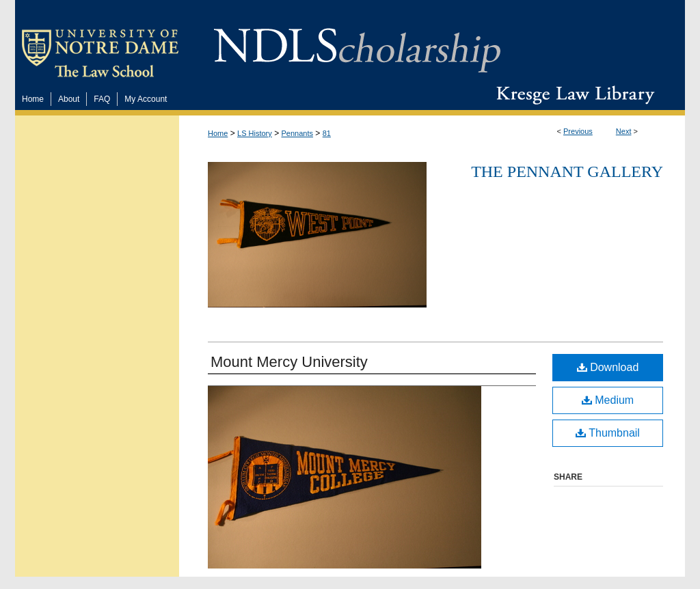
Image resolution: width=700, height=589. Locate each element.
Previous (578, 131)
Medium (608, 400)
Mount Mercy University (289, 362)
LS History (255, 133)
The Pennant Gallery (567, 172)
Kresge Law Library (573, 95)
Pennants (297, 133)
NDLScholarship (357, 43)
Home (218, 133)
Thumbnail (608, 433)
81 (327, 133)
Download (608, 367)
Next (624, 131)
